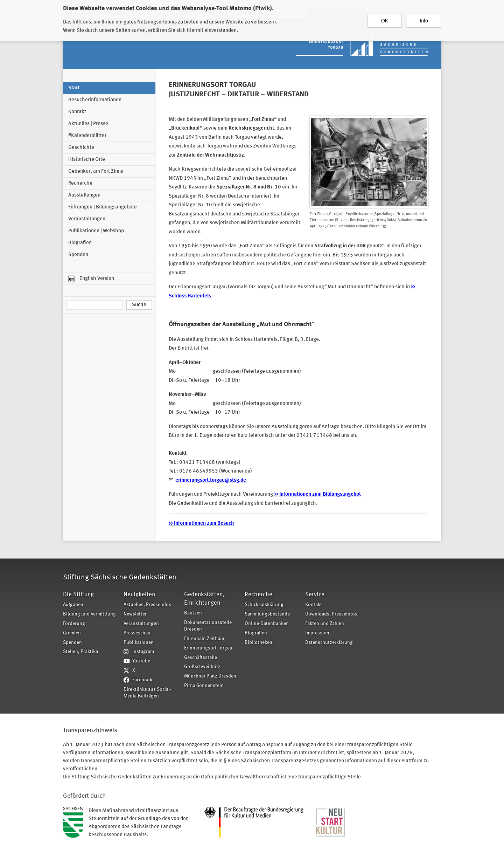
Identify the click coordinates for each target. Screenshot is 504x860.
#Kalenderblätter (87, 136)
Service (315, 595)
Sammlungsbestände (267, 614)
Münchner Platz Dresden (210, 676)
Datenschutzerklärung (329, 643)
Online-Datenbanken (267, 624)
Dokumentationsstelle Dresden (208, 626)
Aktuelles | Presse (88, 124)
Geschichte (81, 148)
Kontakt (77, 112)
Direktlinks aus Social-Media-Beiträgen (147, 693)
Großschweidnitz (202, 667)
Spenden (78, 255)
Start (74, 88)
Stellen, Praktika (80, 652)
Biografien (80, 243)
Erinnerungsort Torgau (208, 648)
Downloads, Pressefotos (331, 614)
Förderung (74, 624)
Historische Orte (87, 160)
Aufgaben (73, 605)
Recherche (80, 183)
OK (385, 21)
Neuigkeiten (139, 595)
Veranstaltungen (87, 219)
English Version (91, 279)
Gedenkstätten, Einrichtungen (204, 599)
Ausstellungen (84, 195)
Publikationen (139, 643)
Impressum (317, 633)
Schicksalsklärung (264, 605)
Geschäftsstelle (201, 658)
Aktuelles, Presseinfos (147, 605)
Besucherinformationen (95, 100)
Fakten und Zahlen (325, 624)
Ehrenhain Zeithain (204, 639)
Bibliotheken (258, 643)
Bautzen (193, 613)
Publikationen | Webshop (96, 231)
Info (424, 21)
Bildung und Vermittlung (89, 614)
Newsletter (135, 614)
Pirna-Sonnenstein (204, 686)
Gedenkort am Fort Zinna (96, 171)
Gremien (72, 633)
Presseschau (137, 633)
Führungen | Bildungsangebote (103, 207)
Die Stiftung (78, 595)
